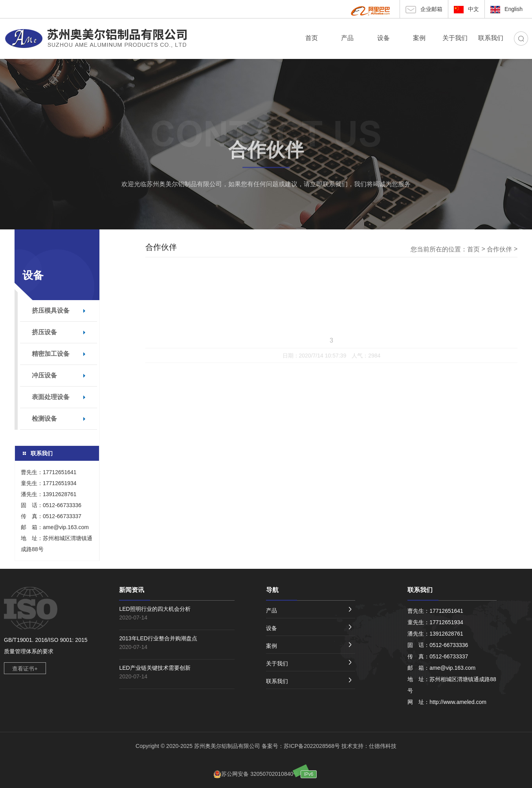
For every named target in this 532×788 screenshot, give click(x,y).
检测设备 (44, 419)
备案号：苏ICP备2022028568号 (301, 746)
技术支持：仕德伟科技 (369, 746)
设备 (309, 628)
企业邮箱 (424, 10)
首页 (473, 249)
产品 (309, 610)
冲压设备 (44, 375)
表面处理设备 (51, 397)
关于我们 (309, 663)
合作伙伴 (266, 152)
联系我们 (309, 681)
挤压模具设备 (51, 311)
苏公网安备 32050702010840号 (256, 774)
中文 (466, 10)
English (506, 10)
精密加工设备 (51, 354)
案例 (309, 646)
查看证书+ (25, 669)
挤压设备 (44, 332)
